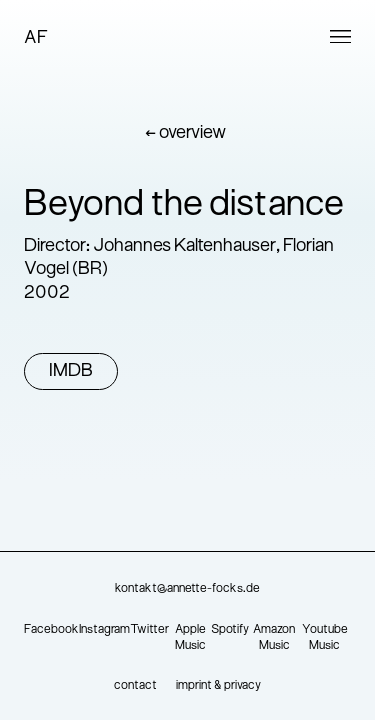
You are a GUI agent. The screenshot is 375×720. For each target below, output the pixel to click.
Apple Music (190, 638)
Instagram (104, 630)
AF (36, 38)
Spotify (230, 630)
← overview (185, 133)
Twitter (149, 630)
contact (135, 686)
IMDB (71, 371)
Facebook (51, 630)
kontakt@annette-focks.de (187, 589)
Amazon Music (274, 638)
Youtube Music (325, 638)
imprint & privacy (218, 686)
